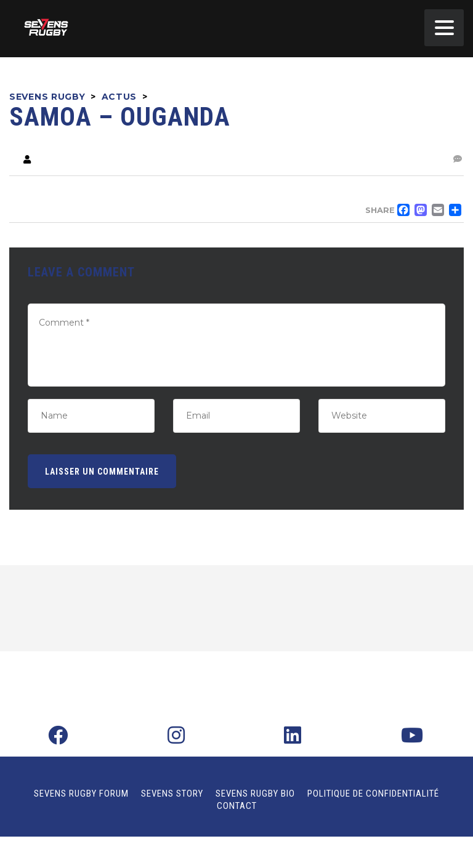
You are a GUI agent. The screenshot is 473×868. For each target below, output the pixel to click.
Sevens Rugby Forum (81, 794)
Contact (237, 806)
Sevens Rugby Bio (255, 794)
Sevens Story (172, 794)
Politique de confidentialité (373, 794)
